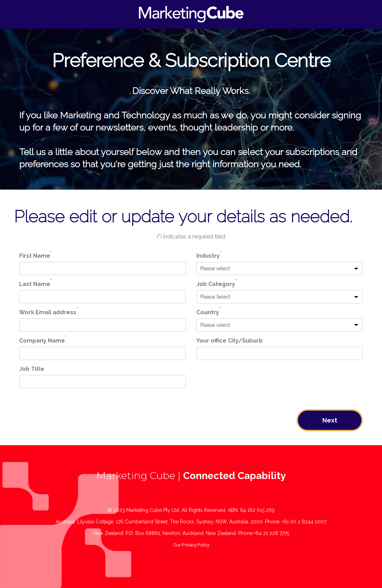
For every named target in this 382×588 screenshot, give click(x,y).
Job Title (32, 369)
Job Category (216, 284)
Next (330, 420)
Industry (209, 256)
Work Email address (48, 312)
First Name (35, 256)
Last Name (35, 284)
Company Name (43, 340)
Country (208, 312)
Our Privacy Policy (191, 545)
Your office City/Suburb (230, 341)
